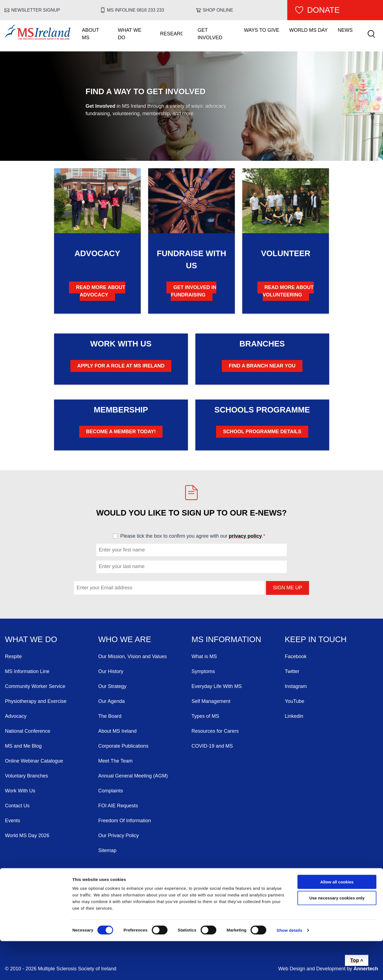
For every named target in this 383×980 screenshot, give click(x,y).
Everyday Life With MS (217, 686)
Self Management (211, 701)
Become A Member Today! (121, 432)
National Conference (28, 731)
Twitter (292, 671)
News (345, 30)
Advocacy (16, 716)
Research (171, 34)
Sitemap (107, 850)
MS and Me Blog (23, 746)
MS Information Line (27, 671)
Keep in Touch (316, 639)
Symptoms (203, 671)
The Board (110, 716)
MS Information (226, 639)
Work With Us (20, 791)
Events (13, 821)
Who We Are (125, 639)
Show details (290, 969)
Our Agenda (111, 701)
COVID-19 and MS (212, 746)
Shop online (218, 10)
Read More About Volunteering (288, 291)
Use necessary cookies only (337, 937)
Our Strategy (112, 686)
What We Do (130, 34)
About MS (91, 34)
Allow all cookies (337, 920)
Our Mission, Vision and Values (132, 656)
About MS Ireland (117, 731)
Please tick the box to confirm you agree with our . (195, 536)
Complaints (111, 791)
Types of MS (205, 716)
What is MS (204, 656)
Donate (323, 10)
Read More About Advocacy (101, 291)
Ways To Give (262, 30)
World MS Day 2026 (27, 836)
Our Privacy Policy (119, 836)
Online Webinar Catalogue (34, 761)
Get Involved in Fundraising (193, 291)
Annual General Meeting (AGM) (133, 776)
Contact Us (17, 806)
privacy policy (245, 536)
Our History (111, 671)
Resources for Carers (215, 731)
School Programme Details (262, 432)
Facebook (296, 656)
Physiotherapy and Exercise (36, 701)
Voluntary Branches (26, 776)
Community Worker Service (35, 686)
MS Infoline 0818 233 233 (136, 10)
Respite (13, 656)
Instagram (296, 686)
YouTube (295, 701)
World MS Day (308, 30)
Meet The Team (115, 761)
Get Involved (210, 34)
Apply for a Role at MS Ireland (121, 366)
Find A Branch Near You (262, 366)
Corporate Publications (123, 746)
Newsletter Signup (36, 10)
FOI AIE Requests (118, 806)
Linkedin (294, 716)
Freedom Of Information (125, 821)
